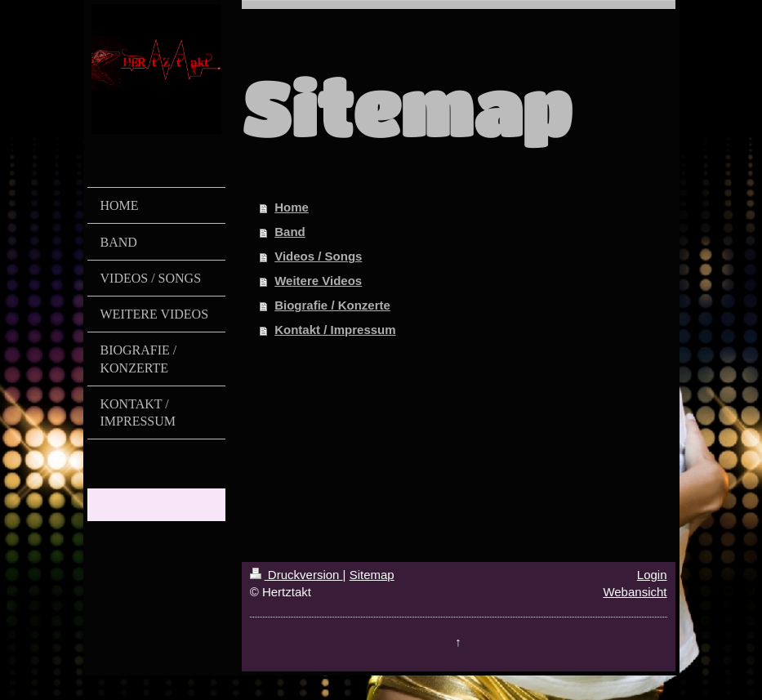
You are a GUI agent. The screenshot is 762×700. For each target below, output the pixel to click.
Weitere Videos (318, 281)
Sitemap (372, 575)
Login (652, 575)
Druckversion (296, 575)
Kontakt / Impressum (335, 330)
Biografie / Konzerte (332, 305)
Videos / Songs (318, 256)
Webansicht (635, 592)
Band (290, 232)
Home (292, 207)
